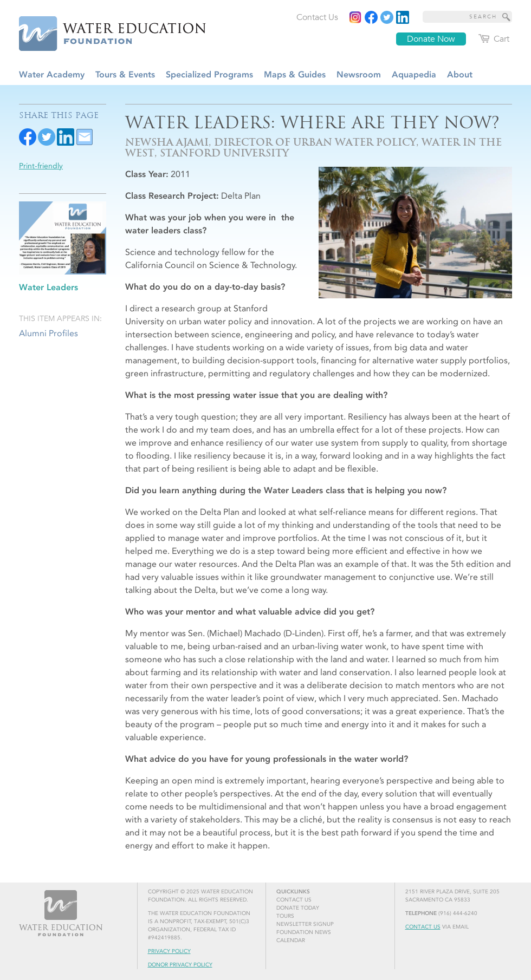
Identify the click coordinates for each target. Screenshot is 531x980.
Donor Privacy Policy (180, 965)
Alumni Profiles (48, 333)
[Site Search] (507, 17)
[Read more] (403, 17)
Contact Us (423, 927)
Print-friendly (41, 166)
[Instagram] (355, 17)
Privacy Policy (169, 951)
